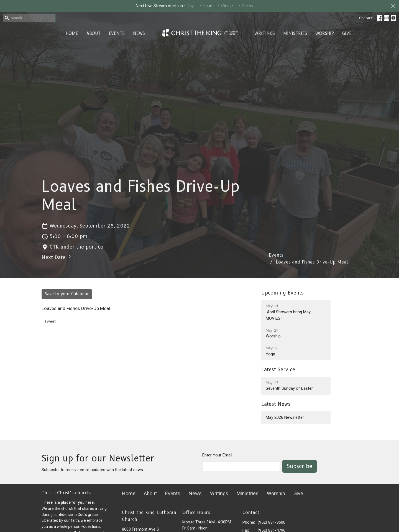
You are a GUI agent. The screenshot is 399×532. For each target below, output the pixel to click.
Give (347, 33)
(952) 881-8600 (272, 522)
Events (117, 33)
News (139, 33)
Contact (366, 18)
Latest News (276, 404)
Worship (325, 33)
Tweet (50, 321)
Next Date (57, 257)
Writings (265, 33)
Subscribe (300, 466)
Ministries (295, 33)
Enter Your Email (217, 455)
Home (72, 33)
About (94, 33)
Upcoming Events (282, 293)
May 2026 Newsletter (285, 417)
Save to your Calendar (67, 294)
